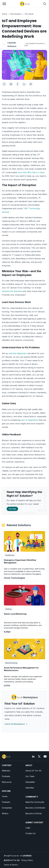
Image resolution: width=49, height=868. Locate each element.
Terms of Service (11, 865)
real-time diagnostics (18, 353)
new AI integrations (30, 420)
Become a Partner (34, 813)
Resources (7, 782)
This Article (29, 14)
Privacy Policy (27, 860)
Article (4, 14)
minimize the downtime (12, 291)
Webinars (6, 771)
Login (28, 828)
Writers (5, 813)
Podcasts (6, 776)
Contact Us (30, 833)
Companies (7, 808)
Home (5, 796)
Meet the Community (35, 802)
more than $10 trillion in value (31, 172)
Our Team (30, 776)
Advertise (30, 788)
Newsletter (30, 782)
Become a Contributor (35, 808)
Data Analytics (16, 14)
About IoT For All (33, 771)
